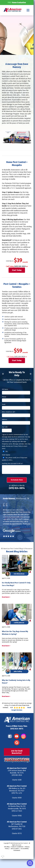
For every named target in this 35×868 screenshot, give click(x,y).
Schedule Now (17, 487)
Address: (5, 426)
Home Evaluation (17, 9)
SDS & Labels (15, 856)
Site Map (7, 854)
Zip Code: (5, 434)
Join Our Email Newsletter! (17, 759)
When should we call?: (9, 419)
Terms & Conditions (17, 854)
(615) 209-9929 (20, 273)
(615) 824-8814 (17, 495)
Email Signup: (6, 462)
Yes (5, 458)
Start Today (17, 277)
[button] (30, 863)
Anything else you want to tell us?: (12, 470)
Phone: (5, 404)
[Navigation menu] (28, 17)
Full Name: (6, 396)
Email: (4, 411)
